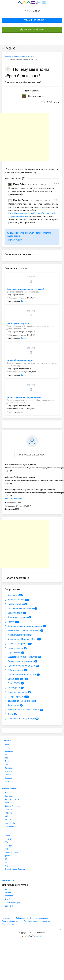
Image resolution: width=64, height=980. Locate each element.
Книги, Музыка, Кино (16, 635)
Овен (7, 744)
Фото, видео (12, 705)
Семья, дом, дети (14, 679)
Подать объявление (32, 30)
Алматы (8, 892)
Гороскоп (7, 740)
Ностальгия (10, 796)
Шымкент (9, 906)
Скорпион (9, 768)
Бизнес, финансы (14, 600)
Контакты (6, 918)
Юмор (9, 714)
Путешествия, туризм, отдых (20, 666)
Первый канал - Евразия (15, 869)
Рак (6, 754)
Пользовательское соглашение (37, 921)
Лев (6, 758)
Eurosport (8, 810)
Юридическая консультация (20, 719)
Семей (7, 899)
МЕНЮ (9, 48)
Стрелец (8, 771)
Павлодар (9, 896)
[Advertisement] (24, 137)
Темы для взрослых (16, 692)
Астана (7, 863)
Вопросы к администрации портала (23, 626)
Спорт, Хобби (12, 683)
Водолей (8, 778)
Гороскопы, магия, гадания (19, 608)
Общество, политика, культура (21, 657)
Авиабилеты (8, 880)
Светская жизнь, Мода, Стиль (20, 674)
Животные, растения (16, 617)
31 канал (8, 839)
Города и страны (14, 604)
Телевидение (12, 688)
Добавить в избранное (13, 499)
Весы (7, 765)
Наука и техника (14, 648)
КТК (6, 842)
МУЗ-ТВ (8, 820)
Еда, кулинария (13, 613)
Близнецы (9, 751)
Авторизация (14, 240)
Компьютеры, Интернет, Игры (20, 639)
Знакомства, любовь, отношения (22, 630)
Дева (7, 761)
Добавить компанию (32, 20)
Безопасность (8, 924)
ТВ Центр (8, 813)
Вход (36, 11)
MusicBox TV (10, 823)
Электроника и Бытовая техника (22, 710)
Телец (7, 748)
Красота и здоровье (16, 644)
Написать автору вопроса (31, 455)
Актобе (7, 889)
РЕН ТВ (8, 793)
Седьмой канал (11, 852)
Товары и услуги (14, 696)
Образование (12, 652)
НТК (6, 859)
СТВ (6, 866)
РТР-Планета (10, 826)
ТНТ (6, 849)
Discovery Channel (12, 799)
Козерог (8, 775)
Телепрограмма (10, 789)
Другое (24, 301)
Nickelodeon (10, 803)
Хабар (7, 836)
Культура (8, 846)
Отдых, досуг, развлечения (19, 661)
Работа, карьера (14, 670)
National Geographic (13, 806)
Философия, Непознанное (19, 701)
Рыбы (7, 781)
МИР (7, 816)
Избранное (20, 918)
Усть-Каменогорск (12, 903)
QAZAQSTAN (10, 856)
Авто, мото (11, 595)
